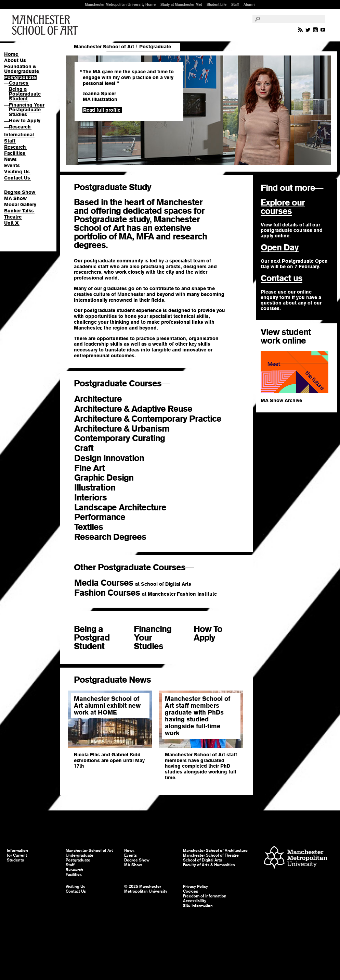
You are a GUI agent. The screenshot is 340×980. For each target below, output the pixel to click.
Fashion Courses (146, 593)
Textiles (100, 527)
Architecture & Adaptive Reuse (138, 409)
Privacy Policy (195, 886)
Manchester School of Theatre (211, 855)
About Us (15, 60)
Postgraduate (20, 77)
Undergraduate (80, 855)
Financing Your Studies (153, 637)
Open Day (280, 247)
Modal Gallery (20, 204)
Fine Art (94, 468)
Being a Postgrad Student (92, 637)
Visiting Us (17, 172)
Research (20, 127)
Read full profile (102, 110)
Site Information (198, 906)
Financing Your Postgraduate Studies (27, 110)
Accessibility (195, 901)
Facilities (15, 153)
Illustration (100, 488)
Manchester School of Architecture (215, 851)
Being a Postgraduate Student (25, 94)
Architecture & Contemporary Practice (156, 419)
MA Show (15, 198)
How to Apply (25, 121)
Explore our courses (283, 207)
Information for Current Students (17, 855)
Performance (111, 517)
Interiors (95, 498)
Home (11, 54)
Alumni (250, 4)
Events (12, 165)
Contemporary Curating (125, 438)
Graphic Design (109, 478)
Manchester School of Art (46, 25)
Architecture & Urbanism (127, 429)
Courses (19, 83)
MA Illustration (100, 99)
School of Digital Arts (202, 860)
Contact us (282, 278)
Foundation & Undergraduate (22, 69)
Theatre (13, 217)
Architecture (107, 399)
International (19, 135)
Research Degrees (116, 537)
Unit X (11, 223)
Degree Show (20, 192)
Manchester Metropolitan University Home (120, 4)
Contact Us (17, 178)
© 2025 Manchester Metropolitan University (146, 889)
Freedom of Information (205, 896)
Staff (235, 4)
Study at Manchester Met (181, 4)
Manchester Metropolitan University (296, 858)
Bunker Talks (19, 211)
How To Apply (208, 633)
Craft (95, 448)
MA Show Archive (281, 400)
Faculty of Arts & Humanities (209, 865)
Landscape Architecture (127, 507)
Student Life (217, 4)
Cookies (191, 891)
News (10, 159)
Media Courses (133, 583)
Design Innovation (114, 458)
